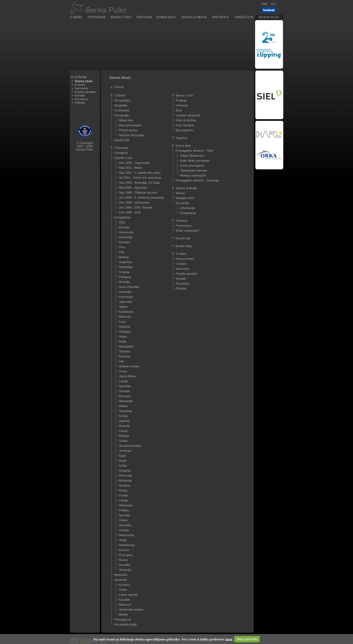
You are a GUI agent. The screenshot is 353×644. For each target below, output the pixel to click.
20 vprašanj (123, 100)
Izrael (123, 461)
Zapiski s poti (124, 158)
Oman (123, 371)
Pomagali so (123, 619)
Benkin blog (269, 17)
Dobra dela (166, 17)
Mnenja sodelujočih (193, 175)
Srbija (123, 540)
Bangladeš (126, 346)
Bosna (123, 560)
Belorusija (126, 505)
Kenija (123, 416)
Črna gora (126, 555)
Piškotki (80, 103)
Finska (124, 495)
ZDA (122, 222)
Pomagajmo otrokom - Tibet (195, 151)
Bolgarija (125, 471)
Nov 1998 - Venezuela (134, 202)
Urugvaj (124, 272)
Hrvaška (125, 565)
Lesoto (124, 381)
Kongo (124, 431)
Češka (123, 520)
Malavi (124, 406)
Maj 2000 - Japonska (133, 188)
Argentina (126, 262)
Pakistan (125, 356)
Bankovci (125, 605)
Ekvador (125, 242)
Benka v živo (121, 17)
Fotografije (122, 115)
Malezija (125, 327)
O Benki (76, 17)
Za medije (183, 203)
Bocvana (125, 396)
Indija (123, 341)
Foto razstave (185, 125)
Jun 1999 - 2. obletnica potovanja (141, 197)
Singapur (125, 332)
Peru (122, 247)
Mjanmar (125, 317)
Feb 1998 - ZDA (130, 212)
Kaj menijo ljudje (126, 624)
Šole (179, 110)
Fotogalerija (123, 217)
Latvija (124, 500)
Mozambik (126, 401)
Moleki (124, 614)
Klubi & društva (186, 120)
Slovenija (125, 570)
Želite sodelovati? (188, 231)
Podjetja (181, 100)
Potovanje (97, 17)
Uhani (123, 590)
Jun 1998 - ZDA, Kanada (136, 207)
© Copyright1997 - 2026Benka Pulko (85, 146)
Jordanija (125, 451)
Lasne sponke (129, 595)
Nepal (123, 336)
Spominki (121, 580)
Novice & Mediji (194, 17)
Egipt (123, 456)
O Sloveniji (122, 110)
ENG (264, 4)
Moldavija (125, 480)
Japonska (126, 302)
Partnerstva (184, 226)
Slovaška (125, 525)
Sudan (124, 441)
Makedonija (127, 545)
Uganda (125, 421)
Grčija (123, 466)
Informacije (188, 208)
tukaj (229, 639)
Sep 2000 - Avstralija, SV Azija (140, 183)
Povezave (81, 99)
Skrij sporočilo (247, 639)
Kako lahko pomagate (195, 161)
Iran (122, 361)
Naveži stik (244, 17)
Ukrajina (125, 485)
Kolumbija (126, 237)
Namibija (125, 386)
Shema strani (185, 259)
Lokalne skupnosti (188, 115)
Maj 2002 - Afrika (131, 168)
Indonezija (126, 297)
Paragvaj (125, 277)
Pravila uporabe (85, 92)
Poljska (124, 510)
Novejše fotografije (132, 135)
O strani (80, 85)
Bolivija (124, 257)
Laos (122, 322)
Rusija (123, 490)
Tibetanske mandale (194, 170)
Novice (181, 193)
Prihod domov (129, 130)
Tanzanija (125, 411)
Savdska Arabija (130, 446)
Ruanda (125, 426)
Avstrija (124, 530)
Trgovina (144, 17)
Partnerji (220, 17)
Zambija (125, 391)
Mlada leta (126, 120)
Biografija (121, 105)
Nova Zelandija (129, 287)
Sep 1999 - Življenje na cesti (138, 193)
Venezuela (126, 232)
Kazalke (125, 600)
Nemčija (125, 515)
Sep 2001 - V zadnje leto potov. (140, 173)
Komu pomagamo (192, 165)
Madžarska (127, 535)
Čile (122, 252)
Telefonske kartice (131, 610)
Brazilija (125, 282)
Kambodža (126, 312)
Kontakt (80, 95)
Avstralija (125, 292)
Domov (119, 87)
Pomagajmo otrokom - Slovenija (197, 180)
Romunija (125, 475)
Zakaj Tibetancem (192, 156)
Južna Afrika (127, 376)
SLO (273, 4)
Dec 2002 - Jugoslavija (134, 163)
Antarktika (126, 267)
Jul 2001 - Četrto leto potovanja (140, 178)
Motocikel (121, 575)
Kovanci (125, 585)
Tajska (123, 307)
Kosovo (124, 550)
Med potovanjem (130, 125)
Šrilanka (125, 351)
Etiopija (124, 436)
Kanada (124, 227)
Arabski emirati (129, 366)
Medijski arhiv (185, 198)
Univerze (182, 105)
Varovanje (81, 88)
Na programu (185, 130)
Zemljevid (121, 153)
